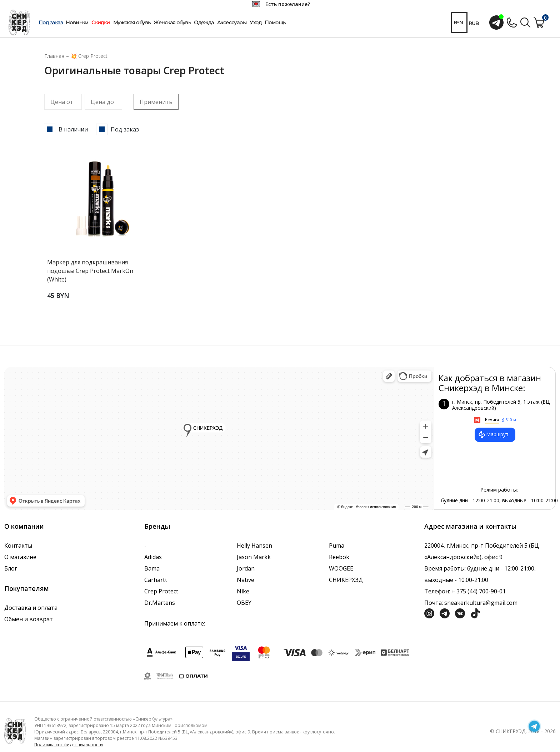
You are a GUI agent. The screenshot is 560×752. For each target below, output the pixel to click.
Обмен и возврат (29, 619)
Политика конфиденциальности (69, 745)
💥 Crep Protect (89, 56)
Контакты (18, 546)
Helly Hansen (254, 546)
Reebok (339, 557)
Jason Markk (254, 557)
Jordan (246, 568)
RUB (474, 23)
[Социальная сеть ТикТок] (475, 613)
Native (246, 580)
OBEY (244, 603)
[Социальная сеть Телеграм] (445, 613)
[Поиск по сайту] (525, 22)
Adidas (153, 557)
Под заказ (51, 23)
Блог (11, 568)
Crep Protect (161, 591)
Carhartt (156, 580)
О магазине (20, 557)
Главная (54, 56)
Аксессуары (232, 23)
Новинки (77, 23)
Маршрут (493, 435)
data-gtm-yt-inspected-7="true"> (219, 438)
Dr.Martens (160, 603)
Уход (256, 23)
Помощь (275, 23)
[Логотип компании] (15, 731)
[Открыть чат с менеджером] (496, 23)
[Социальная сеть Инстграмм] (429, 613)
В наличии (73, 129)
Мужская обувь (132, 23)
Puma (337, 546)
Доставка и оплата (31, 608)
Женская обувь (172, 23)
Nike (243, 591)
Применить (156, 102)
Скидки (101, 23)
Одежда (204, 23)
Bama (152, 568)
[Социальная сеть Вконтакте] (460, 613)
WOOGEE (341, 568)
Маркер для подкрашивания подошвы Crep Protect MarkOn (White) (90, 271)
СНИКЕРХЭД (346, 580)
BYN (458, 23)
